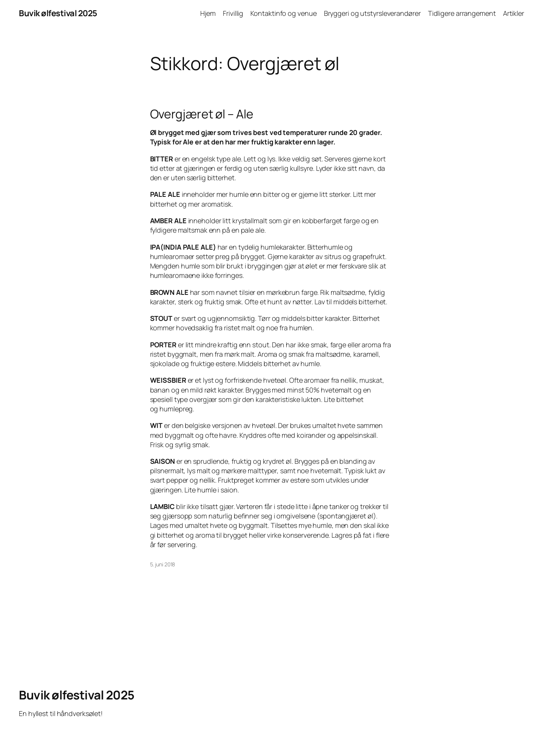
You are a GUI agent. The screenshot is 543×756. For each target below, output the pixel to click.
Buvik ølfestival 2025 (58, 13)
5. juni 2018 (163, 564)
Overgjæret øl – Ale (202, 114)
